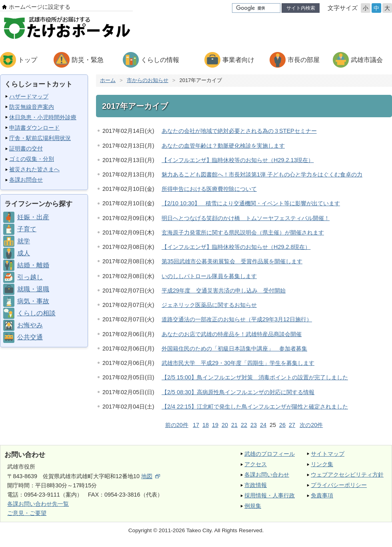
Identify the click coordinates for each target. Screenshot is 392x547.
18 (206, 425)
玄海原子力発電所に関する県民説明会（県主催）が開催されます (243, 232)
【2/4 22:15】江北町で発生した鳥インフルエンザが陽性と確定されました (255, 407)
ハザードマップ (29, 96)
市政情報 (256, 485)
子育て (27, 229)
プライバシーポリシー (339, 485)
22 (244, 425)
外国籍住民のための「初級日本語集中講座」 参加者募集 (234, 349)
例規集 (253, 506)
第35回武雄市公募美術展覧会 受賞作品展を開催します (232, 261)
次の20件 (311, 425)
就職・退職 (33, 289)
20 (225, 425)
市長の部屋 (304, 60)
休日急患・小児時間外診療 (43, 117)
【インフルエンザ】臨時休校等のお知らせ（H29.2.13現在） (238, 160)
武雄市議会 (367, 60)
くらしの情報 (160, 60)
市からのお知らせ (148, 80)
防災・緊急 (88, 60)
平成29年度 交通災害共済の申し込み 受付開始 (224, 291)
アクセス (256, 464)
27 (292, 425)
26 (282, 425)
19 (215, 425)
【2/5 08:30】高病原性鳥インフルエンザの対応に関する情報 (238, 392)
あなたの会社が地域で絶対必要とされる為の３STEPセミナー (239, 131)
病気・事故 (33, 301)
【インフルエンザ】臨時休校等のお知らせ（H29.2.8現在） (236, 247)
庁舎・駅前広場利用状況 (40, 138)
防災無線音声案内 (32, 107)
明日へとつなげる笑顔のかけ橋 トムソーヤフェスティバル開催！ (246, 218)
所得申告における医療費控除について (209, 189)
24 (263, 425)
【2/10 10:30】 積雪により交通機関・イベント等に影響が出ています (251, 203)
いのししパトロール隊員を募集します (209, 276)
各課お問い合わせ (267, 475)
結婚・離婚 (33, 265)
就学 (24, 241)
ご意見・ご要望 (27, 513)
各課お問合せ (26, 180)
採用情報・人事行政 (270, 495)
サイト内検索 (301, 8)
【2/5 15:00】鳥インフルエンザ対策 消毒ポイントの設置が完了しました (255, 377)
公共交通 (30, 337)
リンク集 (322, 464)
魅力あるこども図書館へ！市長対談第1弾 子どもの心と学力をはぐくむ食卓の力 (262, 174)
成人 (24, 253)
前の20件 (177, 425)
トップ (28, 60)
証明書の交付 (26, 148)
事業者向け (238, 60)
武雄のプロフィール (270, 454)
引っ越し (30, 277)
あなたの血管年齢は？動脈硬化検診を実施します (223, 146)
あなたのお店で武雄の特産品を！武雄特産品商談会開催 (232, 334)
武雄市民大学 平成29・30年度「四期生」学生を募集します (238, 363)
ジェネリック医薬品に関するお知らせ (209, 305)
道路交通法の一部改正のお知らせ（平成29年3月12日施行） (237, 319)
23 (254, 425)
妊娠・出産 (33, 217)
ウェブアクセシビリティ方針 (347, 475)
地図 (151, 476)
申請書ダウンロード (34, 128)
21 (234, 425)
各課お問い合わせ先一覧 (38, 504)
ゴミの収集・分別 (32, 159)
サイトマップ (328, 454)
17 (196, 425)
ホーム (108, 80)
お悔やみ (30, 325)
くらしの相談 (36, 313)
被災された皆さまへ (34, 169)
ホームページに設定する (40, 7)
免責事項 (322, 495)
